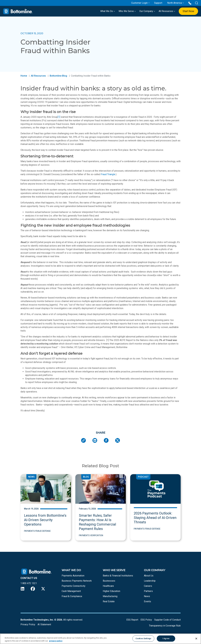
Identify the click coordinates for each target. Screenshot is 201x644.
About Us (149, 576)
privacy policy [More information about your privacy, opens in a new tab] (56, 641)
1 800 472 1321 (29, 583)
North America (175, 3)
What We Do (108, 11)
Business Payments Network (77, 581)
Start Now (188, 11)
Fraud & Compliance (72, 596)
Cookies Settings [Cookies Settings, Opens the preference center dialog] (143, 638)
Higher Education (111, 591)
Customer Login (139, 3)
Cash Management (71, 591)
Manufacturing (110, 596)
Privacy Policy (28, 624)
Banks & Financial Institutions (118, 576)
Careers (148, 586)
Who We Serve (127, 11)
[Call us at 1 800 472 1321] (190, 3)
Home (24, 76)
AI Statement (44, 624)
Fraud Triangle (108, 174)
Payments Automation (73, 576)
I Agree (166, 638)
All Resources (167, 11)
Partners (148, 591)
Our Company (147, 11)
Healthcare (108, 586)
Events (147, 601)
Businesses (109, 581)
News (147, 596)
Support (158, 3)
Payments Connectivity (74, 586)
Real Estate (109, 601)
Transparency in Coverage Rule (165, 626)
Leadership (150, 581)
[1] (59, 117)
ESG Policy (146, 620)
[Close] (196, 639)
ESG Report (132, 620)
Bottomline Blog (58, 76)
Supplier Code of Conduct (167, 620)
